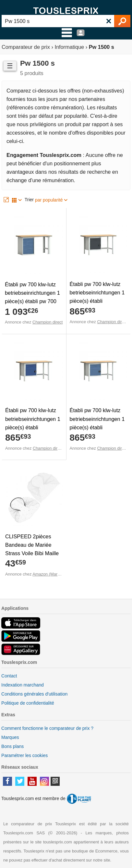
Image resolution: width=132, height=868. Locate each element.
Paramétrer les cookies (24, 755)
